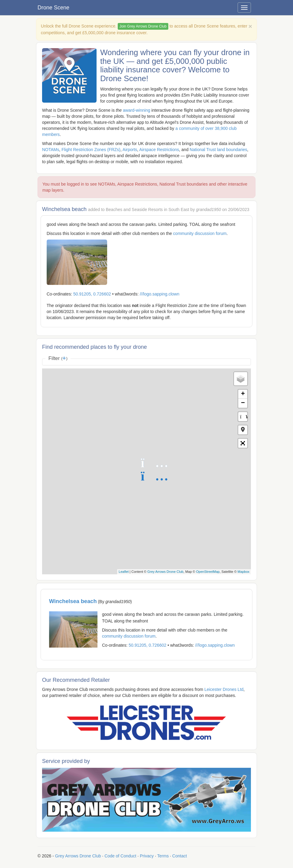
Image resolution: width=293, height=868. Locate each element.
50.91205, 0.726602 (92, 294)
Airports (130, 150)
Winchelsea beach (73, 601)
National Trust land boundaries (219, 150)
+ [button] (243, 394)
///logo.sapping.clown (160, 294)
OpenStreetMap (208, 572)
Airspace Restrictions (159, 150)
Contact (179, 856)
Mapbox (244, 572)
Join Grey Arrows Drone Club (143, 26)
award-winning (137, 110)
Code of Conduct (120, 856)
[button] (243, 430)
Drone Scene (53, 8)
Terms (163, 856)
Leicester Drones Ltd (224, 689)
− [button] (243, 403)
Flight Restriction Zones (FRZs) (91, 150)
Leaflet (124, 572)
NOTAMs (51, 150)
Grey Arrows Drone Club (165, 572)
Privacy (147, 856)
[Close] (250, 26)
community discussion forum (200, 233)
